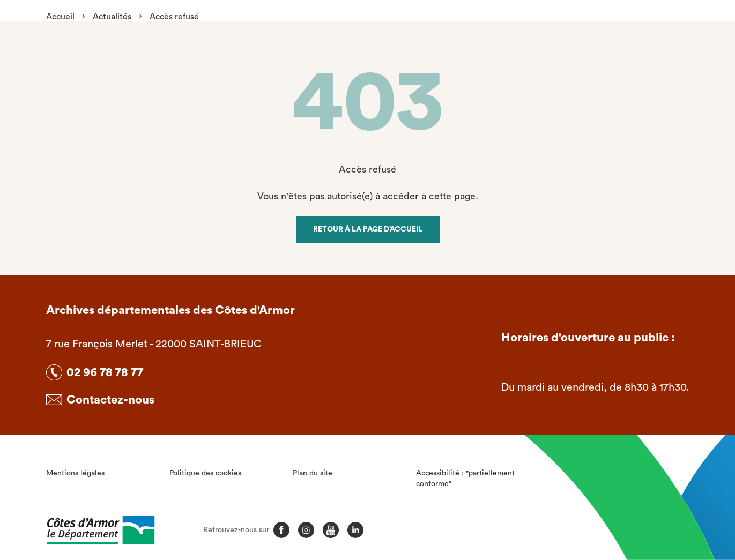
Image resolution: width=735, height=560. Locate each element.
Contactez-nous (110, 400)
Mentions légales (75, 473)
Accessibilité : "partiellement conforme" (465, 479)
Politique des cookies (205, 473)
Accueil (60, 17)
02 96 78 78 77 (105, 372)
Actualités (112, 17)
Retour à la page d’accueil (368, 229)
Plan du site (313, 473)
